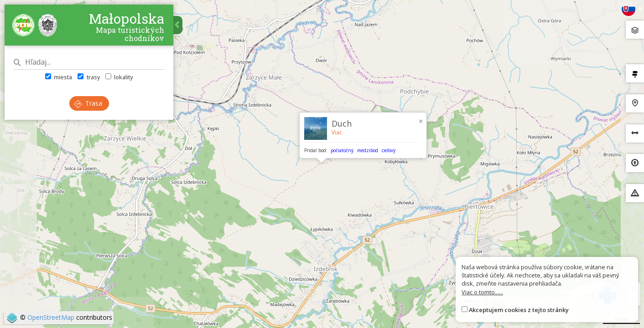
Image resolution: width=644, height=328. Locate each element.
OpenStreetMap (51, 317)
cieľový (389, 150)
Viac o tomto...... (482, 292)
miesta (59, 77)
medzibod (368, 150)
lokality (119, 77)
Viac (337, 132)
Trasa (88, 103)
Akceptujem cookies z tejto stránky (519, 310)
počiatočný (342, 150)
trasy (88, 77)
